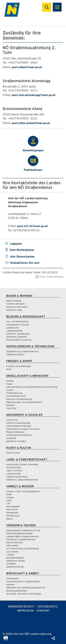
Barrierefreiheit (21, 606)
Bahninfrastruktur (15, 542)
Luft (8, 503)
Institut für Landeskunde (18, 334)
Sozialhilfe (11, 438)
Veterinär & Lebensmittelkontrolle (22, 480)
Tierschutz (11, 408)
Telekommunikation (15, 354)
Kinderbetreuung (14, 393)
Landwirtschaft (13, 474)
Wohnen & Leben (14, 310)
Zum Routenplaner (22, 250)
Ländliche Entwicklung (17, 477)
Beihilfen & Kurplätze (16, 441)
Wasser (10, 519)
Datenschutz (48, 606)
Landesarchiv (12, 328)
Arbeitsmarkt (12, 578)
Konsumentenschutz (16, 396)
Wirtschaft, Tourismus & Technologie (24, 594)
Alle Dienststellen (22, 257)
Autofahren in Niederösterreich (21, 539)
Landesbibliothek (14, 331)
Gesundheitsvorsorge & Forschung (23, 429)
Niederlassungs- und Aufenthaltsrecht (24, 402)
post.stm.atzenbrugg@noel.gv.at (34, 95)
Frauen (9, 384)
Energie (10, 497)
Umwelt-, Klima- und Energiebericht (23, 491)
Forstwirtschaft (13, 467)
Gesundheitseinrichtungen (19, 426)
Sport (9, 369)
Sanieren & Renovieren (17, 307)
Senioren (10, 405)
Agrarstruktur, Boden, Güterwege (22, 464)
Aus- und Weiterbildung (17, 321)
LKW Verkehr (12, 552)
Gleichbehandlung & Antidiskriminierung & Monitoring (32, 387)
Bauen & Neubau (14, 301)
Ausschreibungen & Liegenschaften (23, 581)
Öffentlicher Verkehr (16, 561)
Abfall (9, 494)
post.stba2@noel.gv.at (27, 67)
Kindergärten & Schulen (17, 325)
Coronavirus (12, 420)
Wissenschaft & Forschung (19, 340)
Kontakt (43, 611)
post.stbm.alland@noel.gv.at (31, 123)
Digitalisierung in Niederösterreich (22, 351)
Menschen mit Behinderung (19, 399)
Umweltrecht (12, 513)
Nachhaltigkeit (13, 506)
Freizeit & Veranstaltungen (19, 366)
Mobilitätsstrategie (15, 558)
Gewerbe (10, 584)
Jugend (10, 390)
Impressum (25, 611)
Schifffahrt (11, 564)
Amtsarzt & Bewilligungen (18, 423)
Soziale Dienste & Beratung (19, 435)
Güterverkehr (12, 545)
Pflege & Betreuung (15, 432)
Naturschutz (12, 509)
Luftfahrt (10, 555)
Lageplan (16, 244)
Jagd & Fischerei (14, 470)
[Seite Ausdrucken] (6, 639)
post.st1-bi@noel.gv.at (32, 226)
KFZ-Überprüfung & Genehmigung (22, 548)
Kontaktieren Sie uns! (25, 263)
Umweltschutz (13, 516)
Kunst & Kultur (13, 453)
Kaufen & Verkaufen (15, 304)
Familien (10, 381)
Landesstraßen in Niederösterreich (23, 536)
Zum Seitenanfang (49, 277)
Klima (9, 500)
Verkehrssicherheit (15, 567)
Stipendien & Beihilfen (17, 337)
